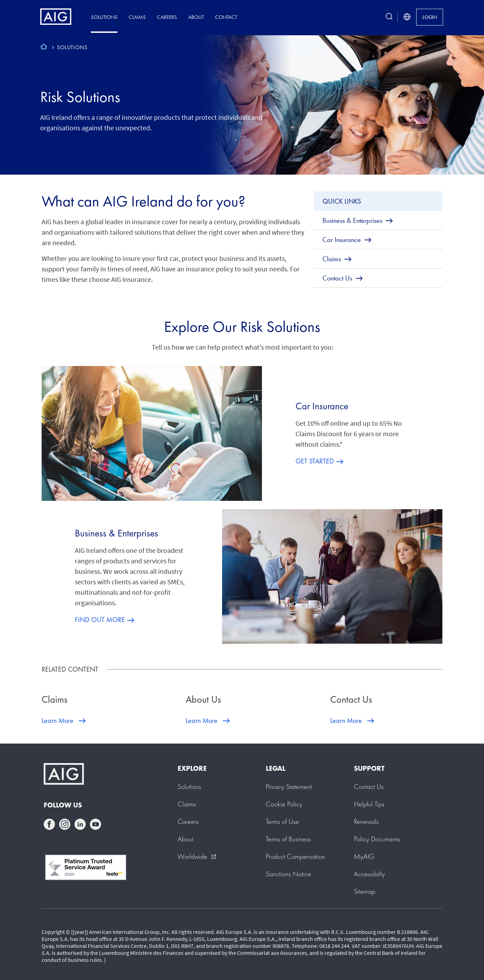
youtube (95, 824)
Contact (226, 17)
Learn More (58, 721)
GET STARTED (315, 461)
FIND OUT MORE (100, 620)
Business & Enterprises (116, 533)
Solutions (104, 17)
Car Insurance (322, 406)
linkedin (80, 824)
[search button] (389, 17)
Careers (167, 17)
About (196, 17)
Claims (137, 17)
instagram (65, 824)
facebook (49, 824)
